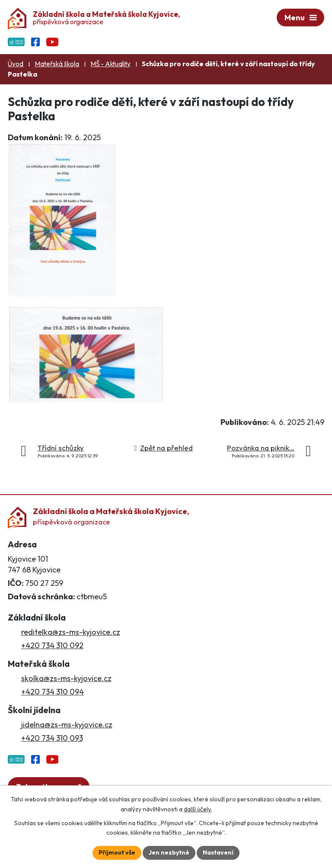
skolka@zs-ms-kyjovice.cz (66, 678)
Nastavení (218, 852)
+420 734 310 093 (52, 738)
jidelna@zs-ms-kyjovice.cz (67, 725)
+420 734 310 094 (53, 692)
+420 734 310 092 (52, 645)
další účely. (198, 809)
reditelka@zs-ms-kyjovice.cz (71, 632)
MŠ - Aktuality (110, 64)
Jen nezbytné (169, 852)
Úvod (16, 64)
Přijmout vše (117, 852)
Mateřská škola (57, 64)
